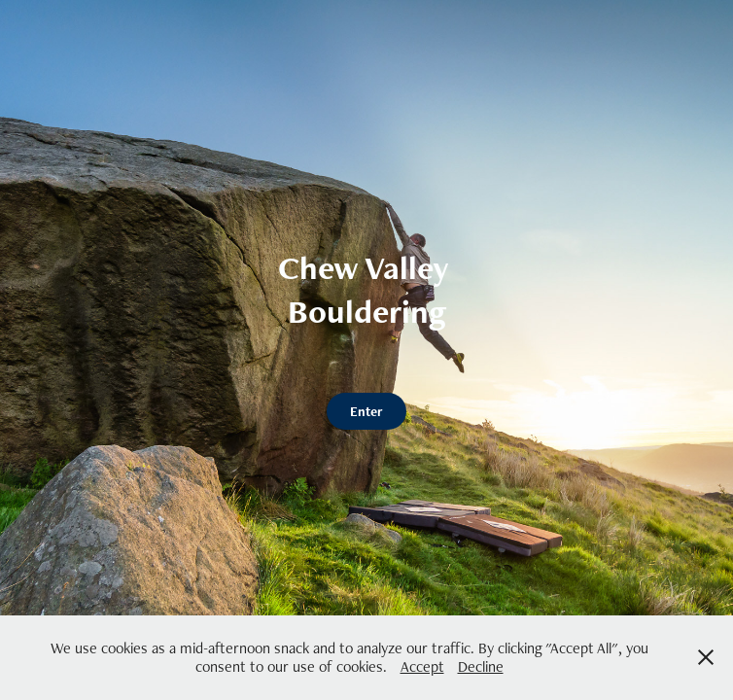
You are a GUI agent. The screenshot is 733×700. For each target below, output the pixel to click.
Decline (481, 666)
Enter (366, 411)
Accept (422, 666)
